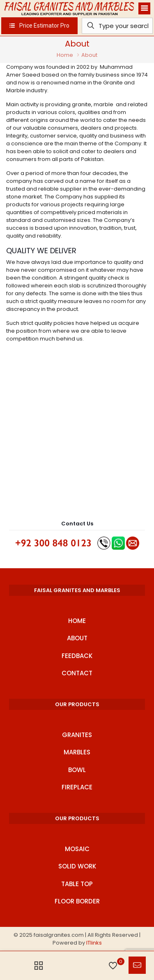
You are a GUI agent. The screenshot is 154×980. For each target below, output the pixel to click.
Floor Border (77, 901)
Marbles (77, 752)
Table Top (77, 884)
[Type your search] (117, 26)
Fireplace (77, 787)
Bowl (77, 770)
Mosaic (77, 849)
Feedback (77, 656)
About (77, 638)
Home (65, 55)
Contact (77, 673)
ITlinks (94, 943)
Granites (77, 735)
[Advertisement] (77, 432)
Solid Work (77, 866)
